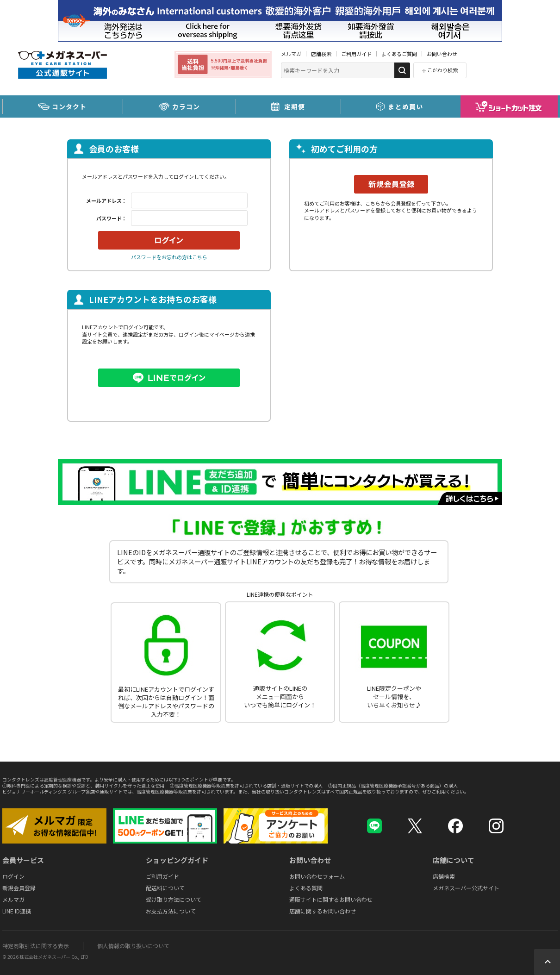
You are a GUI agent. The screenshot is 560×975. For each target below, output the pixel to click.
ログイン (13, 876)
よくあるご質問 (399, 54)
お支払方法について (171, 911)
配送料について (165, 888)
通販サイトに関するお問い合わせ (331, 899)
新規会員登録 (19, 888)
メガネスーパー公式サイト (466, 888)
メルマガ (291, 54)
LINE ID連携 (17, 911)
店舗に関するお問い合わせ (323, 911)
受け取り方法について (174, 899)
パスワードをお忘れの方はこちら (169, 257)
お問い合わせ (442, 54)
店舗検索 (321, 54)
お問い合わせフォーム (317, 876)
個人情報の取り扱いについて (133, 946)
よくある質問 (306, 888)
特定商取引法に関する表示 (36, 946)
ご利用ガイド (356, 54)
